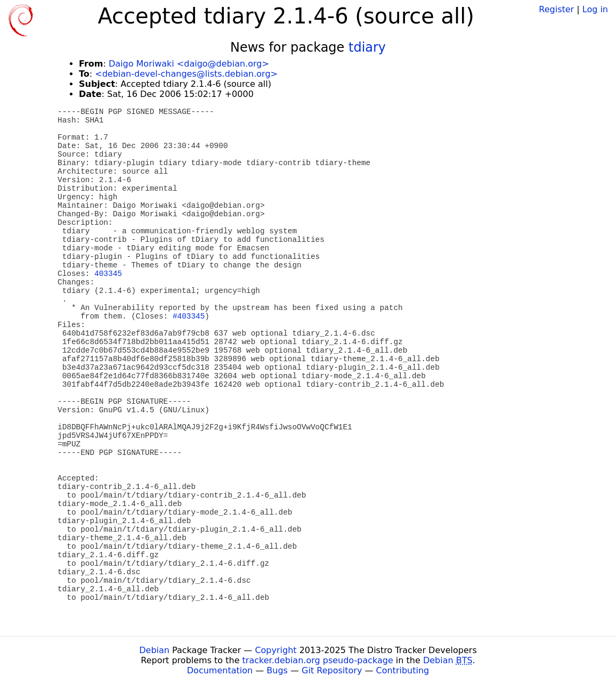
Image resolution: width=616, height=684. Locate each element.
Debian (154, 650)
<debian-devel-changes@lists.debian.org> (186, 74)
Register (556, 9)
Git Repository (332, 670)
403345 (108, 274)
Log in (595, 9)
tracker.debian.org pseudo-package (318, 660)
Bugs (277, 670)
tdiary (367, 47)
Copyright (275, 650)
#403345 (189, 316)
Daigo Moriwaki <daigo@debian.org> (189, 64)
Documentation (220, 670)
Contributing (403, 670)
